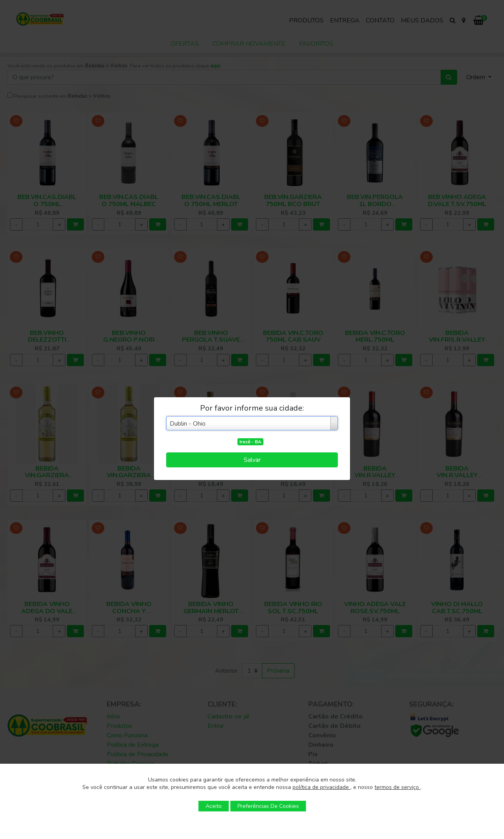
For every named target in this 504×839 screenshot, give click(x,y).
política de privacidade (321, 787)
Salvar (252, 460)
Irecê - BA (250, 442)
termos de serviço (397, 787)
